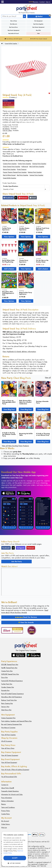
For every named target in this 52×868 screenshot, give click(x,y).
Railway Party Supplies (35, 172)
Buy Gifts (38, 30)
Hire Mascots (14, 24)
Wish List (4, 828)
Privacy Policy (6, 811)
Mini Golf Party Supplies (37, 167)
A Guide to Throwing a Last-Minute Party (43, 434)
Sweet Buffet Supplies (11, 44)
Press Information (7, 798)
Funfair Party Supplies (24, 164)
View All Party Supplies (9, 735)
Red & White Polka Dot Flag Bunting (8, 261)
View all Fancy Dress (8, 748)
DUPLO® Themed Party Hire (10, 674)
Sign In (48, 2)
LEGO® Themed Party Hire (10, 665)
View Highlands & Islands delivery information (19, 352)
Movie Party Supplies (9, 169)
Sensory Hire (5, 707)
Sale (38, 33)
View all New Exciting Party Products (15, 446)
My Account (5, 821)
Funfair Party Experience (7, 229)
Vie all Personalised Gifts (9, 777)
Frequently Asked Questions (10, 791)
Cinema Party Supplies (10, 164)
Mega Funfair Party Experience (26, 293)
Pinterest (23, 198)
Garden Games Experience (24, 229)
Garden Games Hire (8, 687)
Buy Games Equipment (39, 27)
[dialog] (15, 849)
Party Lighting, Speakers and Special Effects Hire (16, 721)
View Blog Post (9, 409)
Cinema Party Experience (24, 261)
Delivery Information (7, 801)
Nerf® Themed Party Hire (9, 668)
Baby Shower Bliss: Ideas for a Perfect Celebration (25, 402)
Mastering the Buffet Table (26, 434)
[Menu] (2, 2)
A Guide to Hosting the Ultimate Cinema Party (9, 434)
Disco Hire (4, 677)
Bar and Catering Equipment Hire (12, 724)
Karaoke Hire (5, 690)
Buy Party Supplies (38, 24)
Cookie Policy (6, 814)
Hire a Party (14, 21)
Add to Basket (9, 269)
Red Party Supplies (23, 175)
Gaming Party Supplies (39, 164)
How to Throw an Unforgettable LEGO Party (9, 402)
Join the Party (17, 561)
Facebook (8, 198)
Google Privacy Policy (10, 851)
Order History (6, 824)
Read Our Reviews (26, 617)
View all (48, 378)
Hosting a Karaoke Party (42, 402)
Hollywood (25, 167)
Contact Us (5, 785)
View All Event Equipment (9, 763)
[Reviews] (34, 2)
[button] (15, 863)
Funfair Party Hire (7, 684)
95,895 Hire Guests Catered (39, 39)
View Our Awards (26, 622)
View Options (9, 237)
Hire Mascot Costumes (8, 728)
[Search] (24, 16)
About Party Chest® (8, 788)
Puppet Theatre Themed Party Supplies (15, 172)
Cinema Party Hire (7, 671)
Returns (4, 804)
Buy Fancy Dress (14, 27)
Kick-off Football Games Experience (12, 694)
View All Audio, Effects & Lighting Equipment (15, 770)
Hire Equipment (38, 21)
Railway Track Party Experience (43, 229)
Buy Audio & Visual (14, 33)
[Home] (2, 44)
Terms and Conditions (8, 807)
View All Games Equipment (10, 755)
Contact (42, 2)
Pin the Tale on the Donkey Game (42, 261)
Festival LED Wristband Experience (12, 681)
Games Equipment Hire (8, 718)
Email (33, 198)
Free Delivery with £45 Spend (13, 39)
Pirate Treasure (22, 169)
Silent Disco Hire (6, 710)
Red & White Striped (9, 175)
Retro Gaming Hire (7, 703)
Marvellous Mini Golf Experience (12, 697)
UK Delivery (6, 129)
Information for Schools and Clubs (12, 795)
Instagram (21, 548)
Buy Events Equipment (14, 30)
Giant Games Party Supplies (12, 167)
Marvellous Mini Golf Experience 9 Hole (8, 293)
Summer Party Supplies (36, 175)
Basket (43, 16)
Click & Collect (7, 131)
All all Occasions (7, 741)
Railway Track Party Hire (9, 700)
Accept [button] (15, 858)
